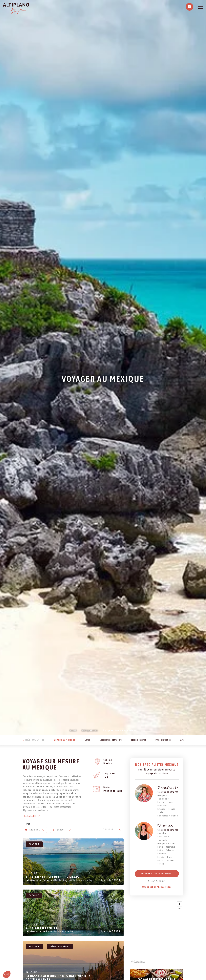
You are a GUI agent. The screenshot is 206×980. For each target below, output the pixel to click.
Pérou (160, 847)
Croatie (161, 864)
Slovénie (171, 860)
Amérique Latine (90, 730)
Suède (160, 812)
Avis (182, 740)
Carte (88, 740)
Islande (171, 802)
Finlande (161, 809)
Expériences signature (111, 740)
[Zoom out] (179, 909)
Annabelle (168, 789)
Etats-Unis (162, 806)
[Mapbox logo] (138, 962)
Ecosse (161, 860)
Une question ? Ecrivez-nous (157, 887)
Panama (172, 843)
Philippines (163, 816)
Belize (160, 850)
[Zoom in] (179, 904)
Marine (165, 827)
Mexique (161, 795)
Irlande (174, 816)
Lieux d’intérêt (139, 740)
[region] (157, 932)
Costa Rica (162, 837)
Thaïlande (162, 799)
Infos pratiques (163, 740)
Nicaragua (171, 847)
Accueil (73, 730)
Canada (172, 809)
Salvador (170, 850)
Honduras (162, 854)
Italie (170, 857)
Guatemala (162, 840)
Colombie (162, 833)
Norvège (161, 802)
